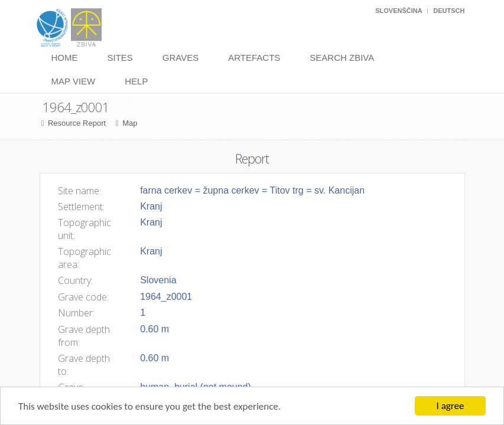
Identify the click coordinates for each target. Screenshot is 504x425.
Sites (120, 58)
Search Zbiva (342, 58)
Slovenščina (399, 11)
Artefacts (254, 58)
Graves (181, 58)
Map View (74, 81)
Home (65, 58)
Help (136, 81)
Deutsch (449, 11)
